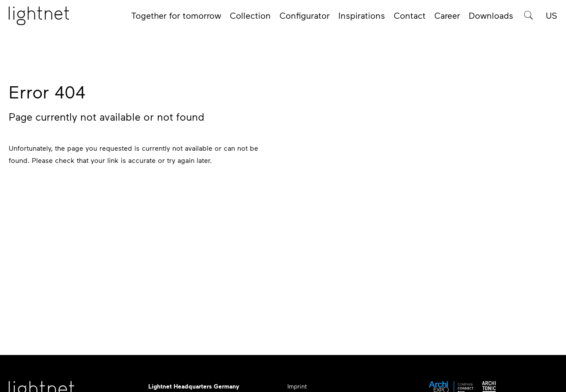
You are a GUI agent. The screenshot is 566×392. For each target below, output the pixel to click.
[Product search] (528, 18)
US (552, 18)
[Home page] (39, 19)
